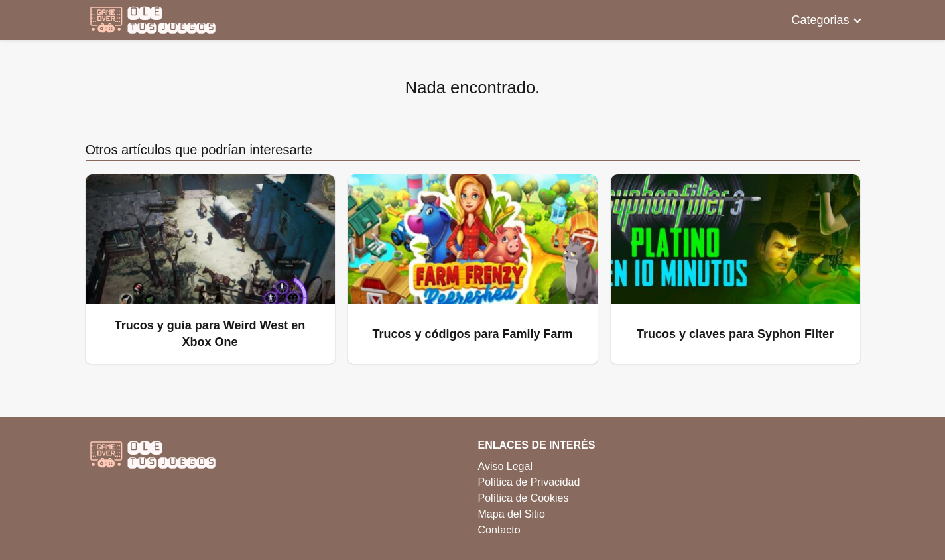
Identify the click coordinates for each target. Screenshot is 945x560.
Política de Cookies (524, 498)
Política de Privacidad (529, 482)
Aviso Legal (505, 466)
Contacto (499, 530)
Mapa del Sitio (512, 514)
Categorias (820, 20)
